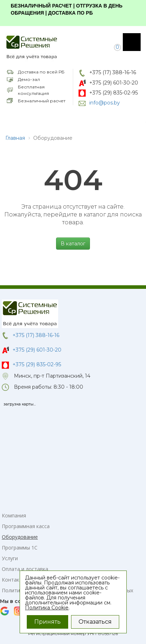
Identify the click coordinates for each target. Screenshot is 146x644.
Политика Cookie (47, 608)
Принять (47, 622)
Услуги (10, 558)
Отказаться (95, 622)
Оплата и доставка (25, 569)
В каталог (73, 244)
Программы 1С (20, 548)
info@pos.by (105, 103)
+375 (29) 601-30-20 (114, 83)
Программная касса (26, 526)
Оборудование (20, 537)
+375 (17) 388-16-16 (113, 72)
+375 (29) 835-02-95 (114, 93)
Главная (15, 138)
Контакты (14, 580)
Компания (14, 515)
